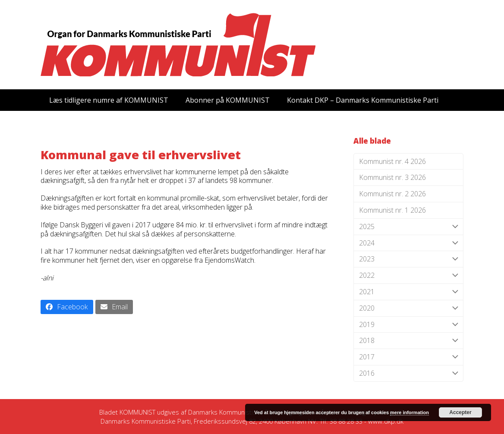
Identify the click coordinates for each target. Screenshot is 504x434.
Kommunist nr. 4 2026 (392, 161)
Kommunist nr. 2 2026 (392, 194)
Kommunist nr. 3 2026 (392, 177)
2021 (408, 292)
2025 (408, 227)
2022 (408, 275)
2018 (408, 341)
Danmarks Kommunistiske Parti (233, 412)
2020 (408, 308)
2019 (408, 325)
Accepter (460, 412)
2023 (408, 259)
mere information (409, 412)
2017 (408, 357)
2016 (408, 373)
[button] (67, 307)
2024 (408, 243)
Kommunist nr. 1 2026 (392, 210)
